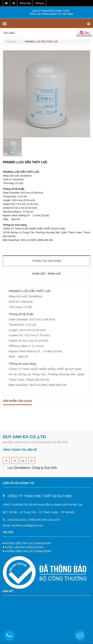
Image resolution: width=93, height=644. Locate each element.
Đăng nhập (25, 3)
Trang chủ (12, 42)
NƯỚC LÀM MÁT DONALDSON (24, 547)
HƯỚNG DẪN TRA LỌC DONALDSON (28, 543)
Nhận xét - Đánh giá (46, 274)
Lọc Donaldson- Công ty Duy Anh (32, 468)
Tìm (84, 32)
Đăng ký (40, 3)
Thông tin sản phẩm (46, 261)
